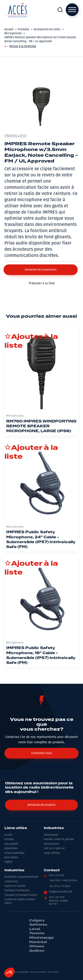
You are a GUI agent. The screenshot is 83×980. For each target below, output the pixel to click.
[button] (41, 270)
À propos (9, 839)
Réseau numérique (14, 853)
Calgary (37, 921)
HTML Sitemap (53, 972)
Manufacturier (51, 844)
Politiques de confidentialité (17, 972)
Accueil (8, 835)
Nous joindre (11, 857)
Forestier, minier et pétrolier (59, 839)
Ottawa (37, 946)
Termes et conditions (38, 972)
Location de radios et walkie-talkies (20, 901)
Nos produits (11, 844)
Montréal (38, 942)
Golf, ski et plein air (54, 848)
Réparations (11, 848)
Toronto (37, 933)
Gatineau (38, 925)
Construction (11, 882)
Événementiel (51, 835)
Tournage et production (17, 890)
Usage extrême (52, 853)
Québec (37, 951)
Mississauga (41, 938)
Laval (35, 929)
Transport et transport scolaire (21, 895)
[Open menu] (72, 10)
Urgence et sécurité (15, 886)
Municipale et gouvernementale (21, 877)
